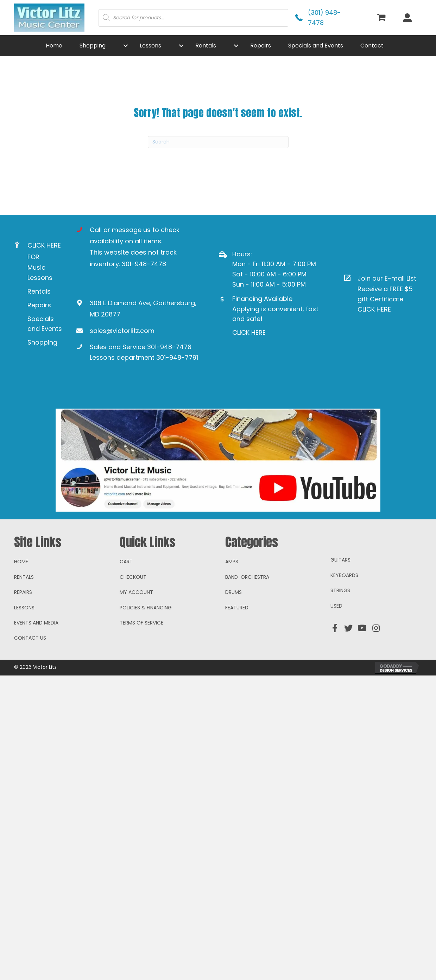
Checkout (133, 603)
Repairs (39, 305)
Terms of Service (141, 649)
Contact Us (30, 664)
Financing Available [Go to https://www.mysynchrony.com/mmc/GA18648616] (262, 299)
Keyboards (344, 602)
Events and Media (36, 649)
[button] (126, 46)
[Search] (218, 142)
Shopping (42, 342)
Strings (340, 617)
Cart (126, 588)
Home (21, 588)
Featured (237, 634)
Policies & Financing (146, 634)
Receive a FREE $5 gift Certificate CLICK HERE (385, 299)
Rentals (39, 291)
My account (136, 619)
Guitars (340, 586)
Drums (233, 619)
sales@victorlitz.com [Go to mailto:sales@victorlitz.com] (122, 331)
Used (336, 632)
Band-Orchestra (247, 603)
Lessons (24, 634)
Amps (232, 588)
